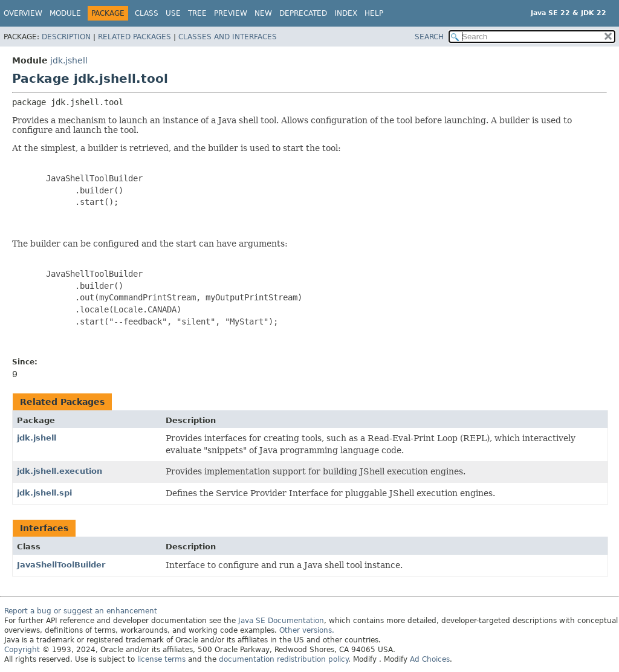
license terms (161, 659)
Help (374, 13)
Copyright (22, 650)
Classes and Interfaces (228, 37)
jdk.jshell (69, 60)
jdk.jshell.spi (44, 493)
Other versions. (307, 630)
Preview (231, 13)
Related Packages (134, 37)
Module (65, 13)
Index (346, 13)
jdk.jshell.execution (60, 471)
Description (66, 37)
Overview (23, 13)
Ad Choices (430, 659)
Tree (197, 13)
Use (173, 13)
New (263, 13)
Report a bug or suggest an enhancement (81, 611)
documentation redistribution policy (284, 659)
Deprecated (303, 13)
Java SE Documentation (281, 621)
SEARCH (429, 37)
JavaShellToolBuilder (61, 565)
